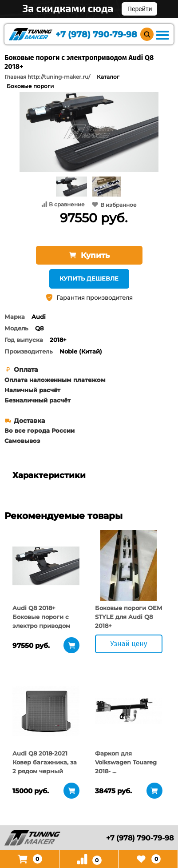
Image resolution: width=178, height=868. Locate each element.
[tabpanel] (46, 566)
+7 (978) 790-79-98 (96, 34)
